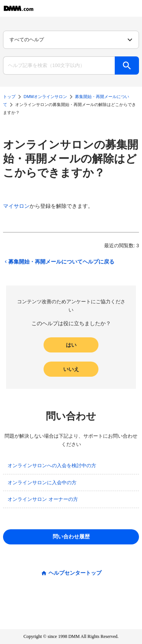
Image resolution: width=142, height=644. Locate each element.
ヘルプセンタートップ (75, 573)
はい (71, 345)
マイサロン (16, 206)
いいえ (71, 369)
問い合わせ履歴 (71, 536)
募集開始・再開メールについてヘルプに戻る (59, 262)
